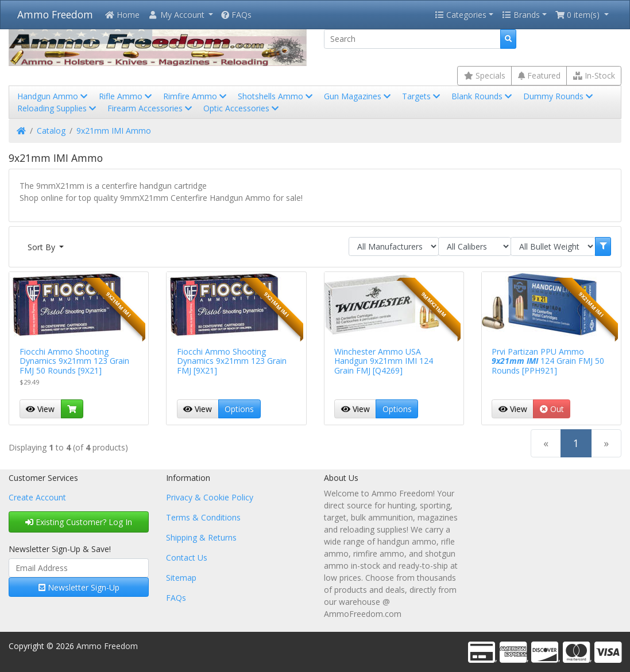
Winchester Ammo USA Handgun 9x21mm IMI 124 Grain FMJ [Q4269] (384, 361)
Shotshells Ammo (276, 96)
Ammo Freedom (55, 14)
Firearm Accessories (151, 108)
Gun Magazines (358, 96)
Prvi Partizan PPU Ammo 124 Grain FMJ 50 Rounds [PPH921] (548, 361)
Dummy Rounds (559, 96)
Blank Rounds (483, 96)
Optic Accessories (242, 108)
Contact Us (187, 558)
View (40, 409)
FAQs (236, 15)
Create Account (37, 497)
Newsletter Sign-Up (79, 587)
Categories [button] (461, 15)
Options (239, 409)
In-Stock (594, 75)
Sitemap (181, 578)
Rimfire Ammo (196, 96)
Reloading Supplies (58, 108)
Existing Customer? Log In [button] (79, 522)
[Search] (413, 39)
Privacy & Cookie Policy (210, 497)
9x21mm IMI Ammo (114, 131)
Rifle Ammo (126, 96)
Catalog (51, 131)
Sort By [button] (42, 247)
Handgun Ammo (53, 96)
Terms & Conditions (203, 517)
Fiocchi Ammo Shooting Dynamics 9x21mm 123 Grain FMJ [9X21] (232, 361)
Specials (485, 75)
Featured (539, 75)
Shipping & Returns (201, 537)
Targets (422, 96)
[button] (180, 15)
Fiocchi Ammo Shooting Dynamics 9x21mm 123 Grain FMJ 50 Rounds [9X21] (74, 361)
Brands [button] (521, 15)
